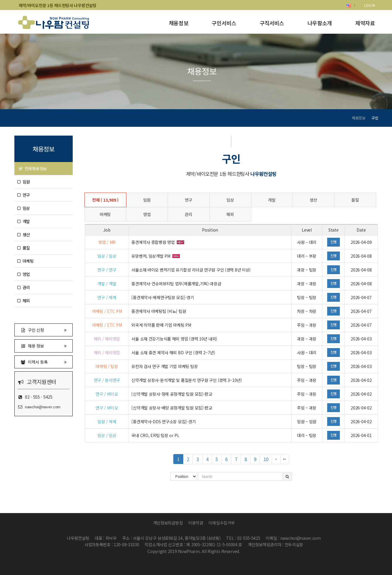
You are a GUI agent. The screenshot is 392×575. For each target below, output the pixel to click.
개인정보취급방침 (168, 523)
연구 (24, 195)
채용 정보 (44, 346)
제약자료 (365, 23)
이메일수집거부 (222, 523)
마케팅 (26, 261)
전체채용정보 (33, 168)
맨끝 (285, 459)
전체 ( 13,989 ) (105, 200)
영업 (24, 274)
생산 (24, 235)
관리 (24, 287)
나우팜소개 (320, 23)
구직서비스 (272, 23)
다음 (276, 459)
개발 (24, 221)
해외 (24, 301)
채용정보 (179, 23)
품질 (24, 248)
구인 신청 (44, 330)
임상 (24, 208)
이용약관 (196, 523)
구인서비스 (224, 23)
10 (268, 460)
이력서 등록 (44, 362)
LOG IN (369, 5)
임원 (24, 182)
